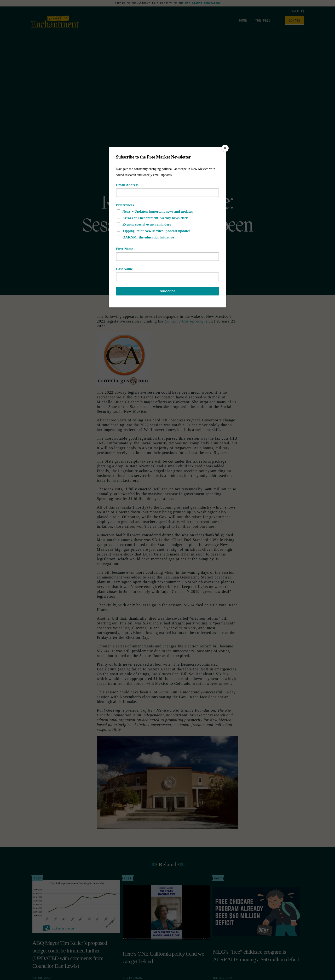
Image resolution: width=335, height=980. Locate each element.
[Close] (225, 148)
